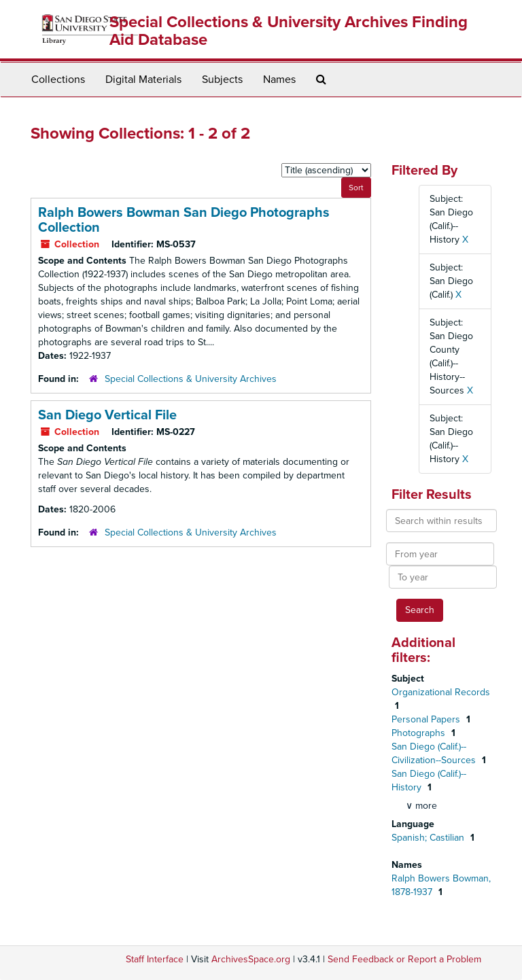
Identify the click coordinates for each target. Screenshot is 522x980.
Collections (58, 80)
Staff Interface (155, 959)
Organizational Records (441, 692)
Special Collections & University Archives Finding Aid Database (289, 31)
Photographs (420, 733)
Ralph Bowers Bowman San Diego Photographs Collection (184, 220)
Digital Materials (143, 80)
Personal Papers (427, 719)
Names (279, 80)
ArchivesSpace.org (251, 959)
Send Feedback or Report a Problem (404, 959)
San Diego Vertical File (107, 415)
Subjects (222, 80)
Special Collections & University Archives (191, 379)
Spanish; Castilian (429, 838)
